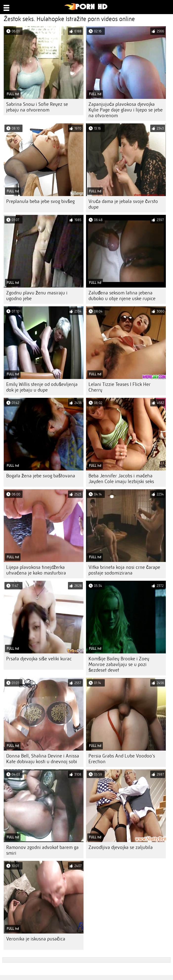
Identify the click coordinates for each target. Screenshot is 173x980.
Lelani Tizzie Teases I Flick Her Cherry (119, 387)
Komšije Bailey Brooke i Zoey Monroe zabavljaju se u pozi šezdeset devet (119, 664)
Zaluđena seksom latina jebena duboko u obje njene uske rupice (122, 296)
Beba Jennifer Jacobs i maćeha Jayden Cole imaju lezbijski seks (121, 479)
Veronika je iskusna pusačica (36, 939)
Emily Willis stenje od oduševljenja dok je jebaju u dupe (42, 387)
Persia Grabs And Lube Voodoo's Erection (122, 759)
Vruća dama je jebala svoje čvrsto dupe (123, 204)
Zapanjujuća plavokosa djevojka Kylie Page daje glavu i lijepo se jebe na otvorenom (126, 110)
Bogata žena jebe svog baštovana (41, 476)
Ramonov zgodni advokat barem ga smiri (42, 850)
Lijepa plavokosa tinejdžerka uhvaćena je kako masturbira (36, 570)
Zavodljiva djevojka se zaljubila (121, 847)
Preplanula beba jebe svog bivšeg (40, 201)
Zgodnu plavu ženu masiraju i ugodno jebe (37, 296)
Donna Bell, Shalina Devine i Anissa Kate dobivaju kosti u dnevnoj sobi (43, 759)
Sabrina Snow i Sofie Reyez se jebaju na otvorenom (37, 107)
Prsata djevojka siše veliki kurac (39, 659)
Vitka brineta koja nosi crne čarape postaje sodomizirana (124, 570)
